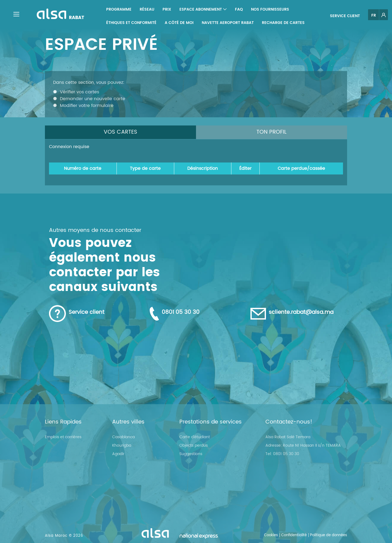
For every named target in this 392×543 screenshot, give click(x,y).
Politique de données (329, 535)
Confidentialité (294, 535)
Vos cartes (120, 132)
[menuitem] (119, 9)
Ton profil (272, 132)
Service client (345, 16)
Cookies (271, 535)
